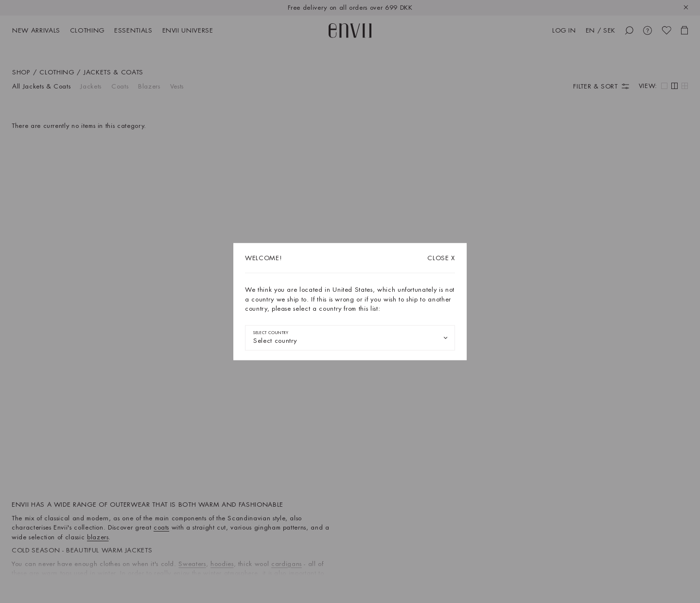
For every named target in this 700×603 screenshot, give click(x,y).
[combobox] (350, 337)
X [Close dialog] (441, 258)
